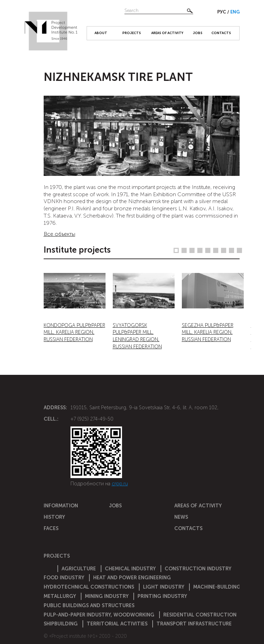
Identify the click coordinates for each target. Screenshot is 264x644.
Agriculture (79, 569)
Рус (222, 12)
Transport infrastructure (194, 624)
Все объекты (59, 234)
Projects (132, 33)
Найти (190, 11)
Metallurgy (60, 596)
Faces (51, 528)
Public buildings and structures (89, 605)
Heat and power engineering (132, 578)
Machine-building (217, 587)
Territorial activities (117, 624)
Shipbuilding (61, 624)
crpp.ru (120, 484)
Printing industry (162, 596)
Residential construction (200, 615)
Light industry (164, 587)
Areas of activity (167, 33)
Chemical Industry (130, 569)
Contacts (221, 33)
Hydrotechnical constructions (89, 587)
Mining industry (107, 596)
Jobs (198, 33)
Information (61, 506)
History (54, 517)
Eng (235, 12)
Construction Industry (198, 569)
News (181, 517)
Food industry (64, 578)
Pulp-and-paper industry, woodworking (99, 615)
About (101, 33)
